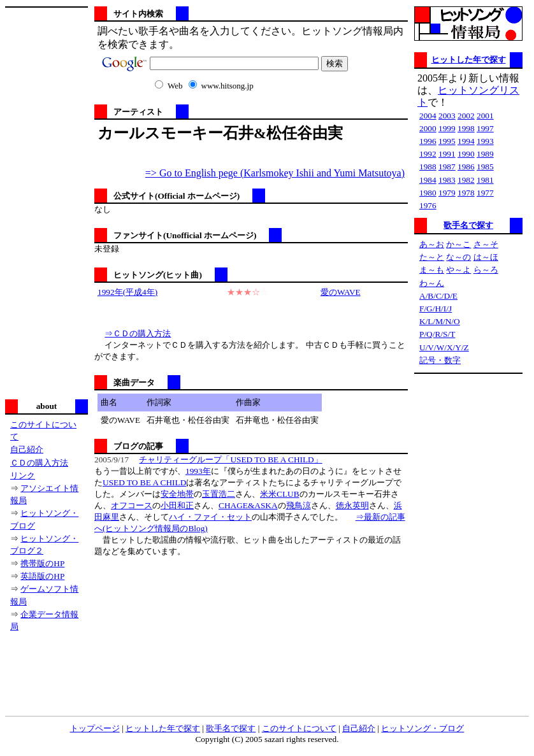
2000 (428, 128)
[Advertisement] (47, 202)
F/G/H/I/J (436, 309)
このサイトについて (299, 728)
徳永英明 (352, 505)
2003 (447, 116)
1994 (466, 141)
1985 (485, 167)
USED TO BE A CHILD (144, 482)
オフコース (132, 505)
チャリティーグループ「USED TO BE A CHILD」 (230, 460)
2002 (466, 116)
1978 (466, 193)
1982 (466, 180)
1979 (447, 193)
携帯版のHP (42, 563)
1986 (466, 167)
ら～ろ (486, 270)
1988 (428, 167)
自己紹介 (27, 449)
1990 (466, 154)
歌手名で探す (468, 225)
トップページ (95, 728)
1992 (428, 154)
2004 (428, 116)
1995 (447, 141)
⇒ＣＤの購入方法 (138, 333)
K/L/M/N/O (440, 321)
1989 (485, 154)
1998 (466, 128)
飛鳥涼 (299, 505)
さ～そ (486, 244)
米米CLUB (280, 494)
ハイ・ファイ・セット (210, 517)
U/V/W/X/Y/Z (444, 347)
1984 (428, 180)
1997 (485, 128)
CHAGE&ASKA (248, 505)
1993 (485, 141)
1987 (447, 167)
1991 (447, 154)
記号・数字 (440, 360)
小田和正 (177, 505)
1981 (485, 180)
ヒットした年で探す (469, 60)
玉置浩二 (219, 494)
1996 (428, 141)
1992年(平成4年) (127, 292)
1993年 (198, 471)
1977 (485, 193)
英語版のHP (42, 576)
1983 (447, 180)
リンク (23, 475)
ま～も (432, 270)
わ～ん (432, 283)
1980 (428, 193)
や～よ (458, 270)
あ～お (432, 244)
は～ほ (486, 257)
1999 (447, 128)
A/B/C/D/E (438, 296)
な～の (458, 257)
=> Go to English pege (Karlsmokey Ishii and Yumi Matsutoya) (275, 173)
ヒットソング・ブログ (422, 728)
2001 (485, 116)
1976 (428, 205)
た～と (432, 257)
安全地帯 (177, 494)
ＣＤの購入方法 (39, 463)
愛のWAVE (341, 292)
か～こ (458, 244)
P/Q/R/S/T (437, 334)
